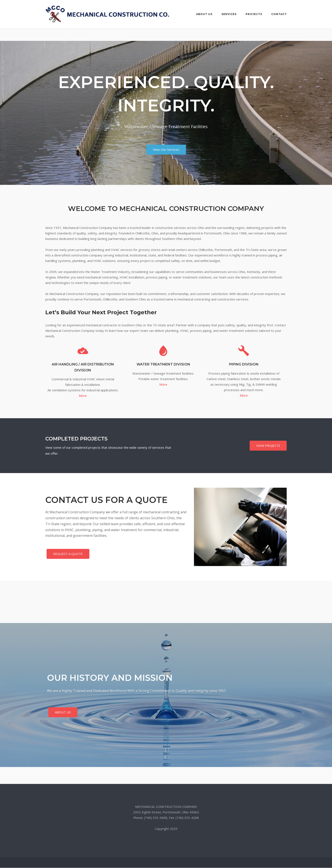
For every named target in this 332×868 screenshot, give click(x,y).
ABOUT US (204, 14)
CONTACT (279, 14)
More (83, 396)
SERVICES (229, 14)
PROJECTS (254, 14)
